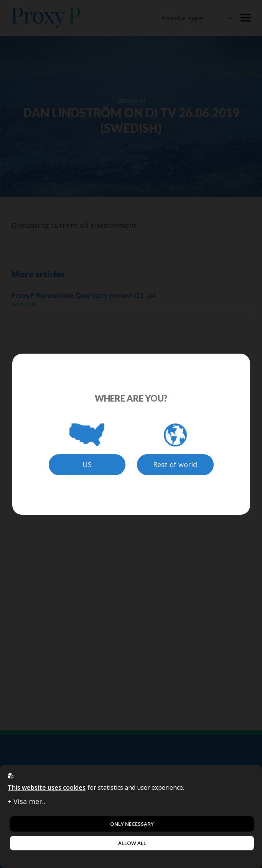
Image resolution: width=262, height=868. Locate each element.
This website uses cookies (47, 787)
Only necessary (132, 824)
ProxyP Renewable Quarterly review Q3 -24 (84, 296)
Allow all (132, 843)
